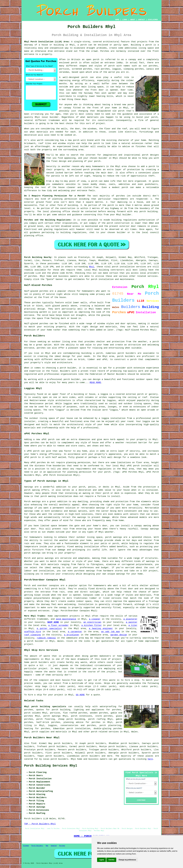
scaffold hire (33, 632)
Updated (54, 846)
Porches (62, 846)
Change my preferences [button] (127, 860)
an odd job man (111, 632)
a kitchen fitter (92, 625)
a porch (82, 45)
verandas (64, 72)
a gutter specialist (49, 629)
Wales (134, 732)
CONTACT (142, 20)
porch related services (105, 732)
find (34, 743)
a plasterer (130, 619)
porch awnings (52, 716)
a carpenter (75, 632)
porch (97, 161)
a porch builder (34, 641)
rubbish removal (46, 638)
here (150, 759)
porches (41, 348)
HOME (117, 20)
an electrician (92, 622)
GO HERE (80, 695)
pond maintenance (66, 619)
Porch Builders (37, 846)
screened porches (82, 69)
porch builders (127, 353)
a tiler (133, 625)
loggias (68, 404)
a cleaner (95, 619)
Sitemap (26, 846)
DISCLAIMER (153, 20)
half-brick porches (48, 722)
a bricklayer (72, 635)
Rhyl (92, 267)
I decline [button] (111, 860)
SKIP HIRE (53, 622)
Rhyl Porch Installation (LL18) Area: (47, 42)
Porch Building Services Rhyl (51, 766)
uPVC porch (133, 466)
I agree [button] (101, 860)
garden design (119, 635)
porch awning (48, 496)
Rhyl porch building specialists (45, 707)
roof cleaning (32, 635)
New (47, 846)
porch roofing (97, 719)
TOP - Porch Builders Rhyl (40, 824)
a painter (132, 622)
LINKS (125, 20)
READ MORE (95, 383)
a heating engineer (101, 629)
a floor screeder (58, 625)
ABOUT (133, 20)
